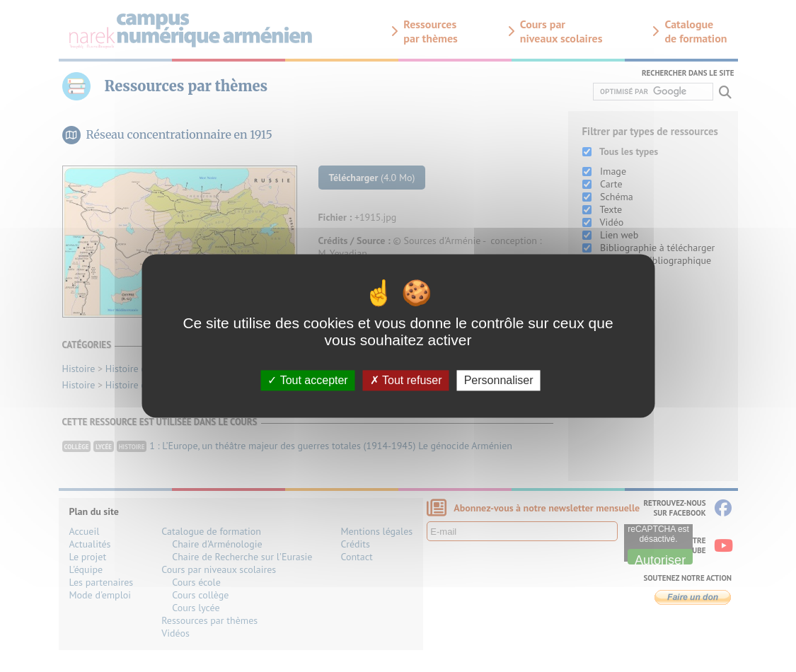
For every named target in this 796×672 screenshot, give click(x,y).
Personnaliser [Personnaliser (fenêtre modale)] (499, 380)
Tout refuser (406, 380)
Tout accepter (307, 380)
